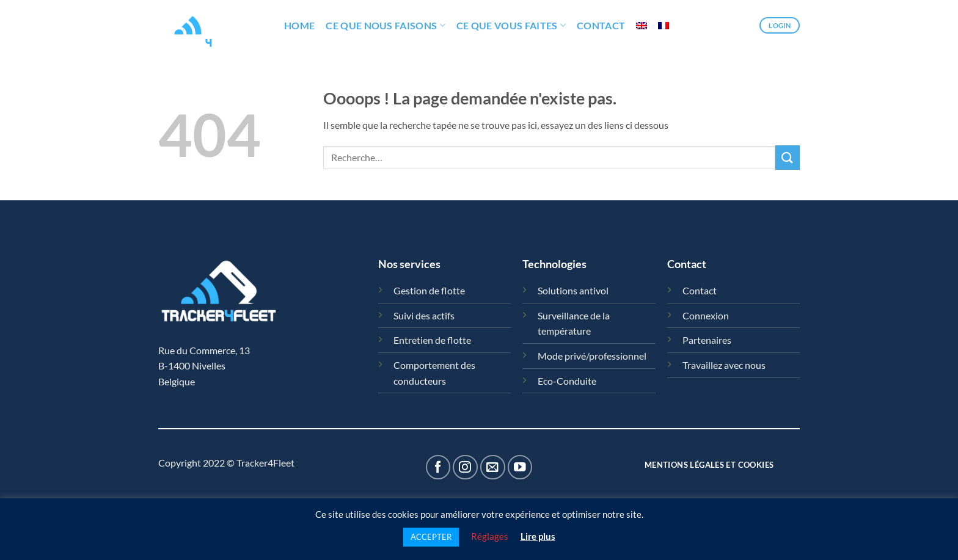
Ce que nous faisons (386, 26)
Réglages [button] (490, 536)
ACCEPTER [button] (431, 537)
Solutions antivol (573, 290)
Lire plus (538, 536)
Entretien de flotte (432, 340)
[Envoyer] (788, 157)
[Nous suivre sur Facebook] (438, 467)
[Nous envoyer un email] (493, 467)
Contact (601, 25)
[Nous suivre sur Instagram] (465, 467)
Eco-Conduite (567, 381)
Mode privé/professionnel (592, 356)
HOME (299, 25)
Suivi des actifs (424, 315)
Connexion (706, 315)
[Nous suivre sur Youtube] (520, 467)
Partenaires (707, 340)
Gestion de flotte (429, 290)
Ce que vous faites (511, 26)
